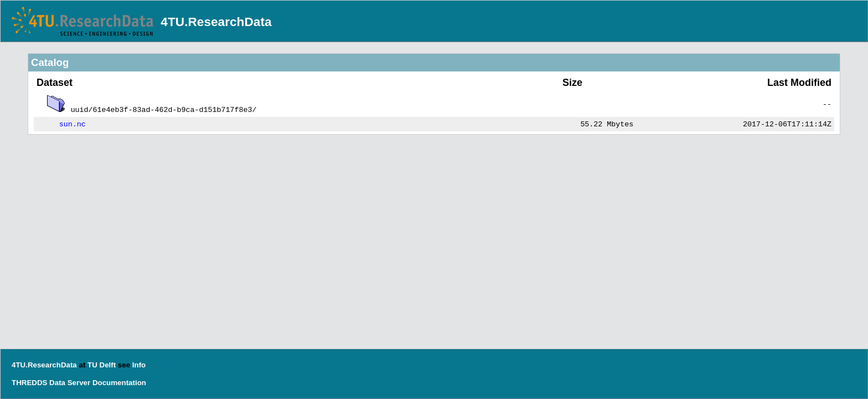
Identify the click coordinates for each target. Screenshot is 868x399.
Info (139, 365)
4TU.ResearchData (216, 22)
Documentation (119, 383)
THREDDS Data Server (51, 383)
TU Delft (102, 365)
